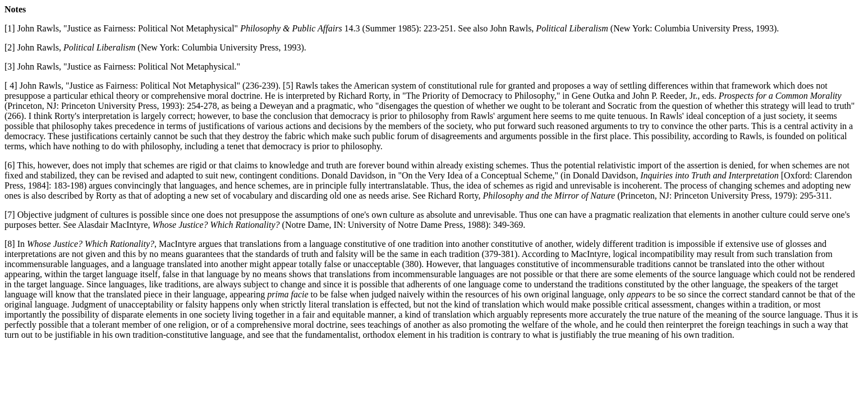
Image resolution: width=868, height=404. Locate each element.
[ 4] (11, 86)
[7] (10, 215)
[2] (10, 47)
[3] (10, 66)
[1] (10, 28)
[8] (10, 244)
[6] (10, 165)
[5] (288, 86)
